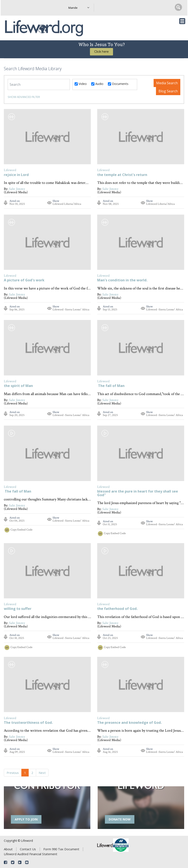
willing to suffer (18, 609)
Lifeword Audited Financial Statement (31, 854)
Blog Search (168, 91)
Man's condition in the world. (122, 280)
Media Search (167, 83)
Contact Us (28, 849)
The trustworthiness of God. (28, 723)
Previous (13, 773)
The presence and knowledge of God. (129, 723)
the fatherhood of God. (117, 609)
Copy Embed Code (21, 530)
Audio (97, 84)
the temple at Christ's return (122, 175)
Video (81, 84)
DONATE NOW (120, 819)
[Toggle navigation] (182, 21)
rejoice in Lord (16, 175)
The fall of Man (111, 386)
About (8, 849)
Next (42, 773)
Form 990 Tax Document (61, 849)
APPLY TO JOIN (26, 819)
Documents (118, 84)
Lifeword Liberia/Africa (67, 204)
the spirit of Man (18, 386)
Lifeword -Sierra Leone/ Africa (71, 310)
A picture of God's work (24, 280)
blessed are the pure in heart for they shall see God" (138, 493)
